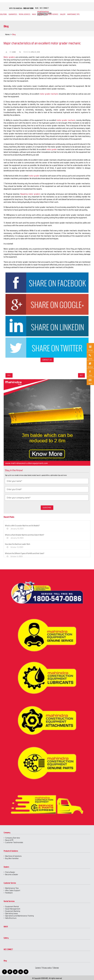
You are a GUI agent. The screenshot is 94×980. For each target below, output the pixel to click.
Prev (9, 375)
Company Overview (13, 838)
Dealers (41, 14)
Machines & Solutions (13, 856)
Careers (38, 968)
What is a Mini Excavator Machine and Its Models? (25, 526)
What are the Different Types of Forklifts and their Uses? (27, 553)
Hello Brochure (11, 918)
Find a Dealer (10, 872)
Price (90, 373)
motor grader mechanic (47, 94)
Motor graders (7, 57)
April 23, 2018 (33, 52)
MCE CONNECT (8, 949)
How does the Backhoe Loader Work (20, 544)
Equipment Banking (13, 911)
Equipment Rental (12, 906)
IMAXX (6, 927)
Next (81, 375)
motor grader (49, 149)
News (90, 381)
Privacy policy (47, 968)
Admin (11, 52)
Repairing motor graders (28, 194)
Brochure (90, 365)
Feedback (9, 893)
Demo (90, 356)
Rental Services (9, 901)
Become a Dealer (12, 874)
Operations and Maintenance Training (20, 916)
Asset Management (13, 909)
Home (7, 37)
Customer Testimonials (14, 842)
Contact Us (45, 360)
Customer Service (52, 14)
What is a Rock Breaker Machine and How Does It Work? (27, 535)
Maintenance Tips (73, 14)
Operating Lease (12, 913)
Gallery (6, 938)
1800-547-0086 (28, 8)
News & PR (9, 840)
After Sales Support (13, 890)
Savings (90, 348)
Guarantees (13, 14)
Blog (5, 961)
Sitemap (56, 968)
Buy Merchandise (12, 858)
